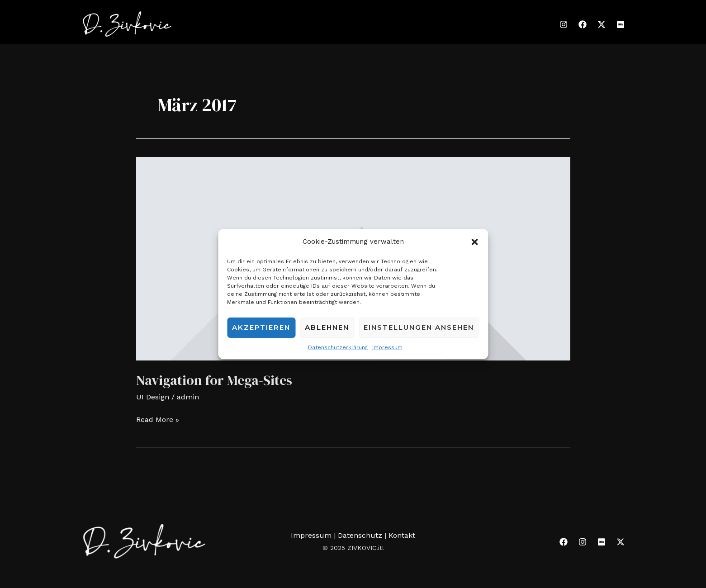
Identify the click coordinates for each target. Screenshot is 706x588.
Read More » (158, 418)
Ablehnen (327, 327)
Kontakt (402, 535)
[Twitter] (602, 24)
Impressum (387, 347)
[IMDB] (621, 24)
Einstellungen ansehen (419, 327)
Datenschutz (361, 535)
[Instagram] (564, 24)
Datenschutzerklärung (338, 347)
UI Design (153, 397)
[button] (474, 242)
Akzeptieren (261, 327)
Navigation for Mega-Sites (214, 380)
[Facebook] (583, 24)
